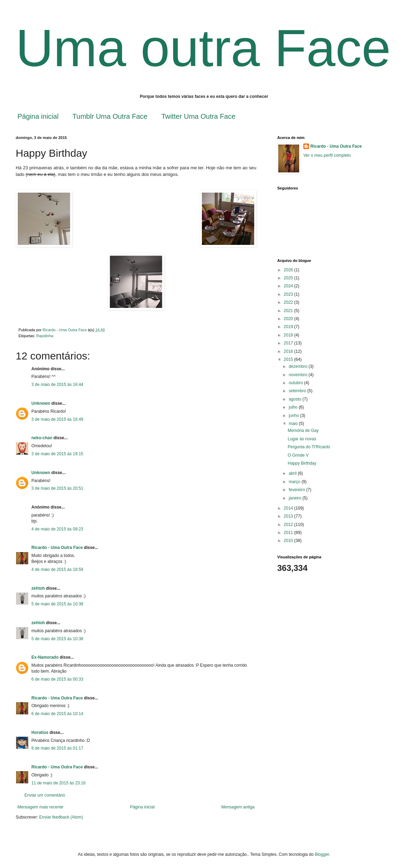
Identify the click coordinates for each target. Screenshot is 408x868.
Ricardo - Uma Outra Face (57, 548)
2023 (289, 294)
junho (294, 416)
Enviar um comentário (45, 795)
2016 (289, 351)
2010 (289, 541)
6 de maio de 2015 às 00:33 (57, 679)
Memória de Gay (303, 431)
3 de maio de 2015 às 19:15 (57, 454)
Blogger (322, 854)
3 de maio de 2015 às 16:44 (57, 385)
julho (294, 407)
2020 (289, 319)
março (295, 482)
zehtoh (38, 588)
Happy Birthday (302, 463)
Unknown (41, 403)
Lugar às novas (302, 439)
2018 (289, 335)
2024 (289, 286)
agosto (296, 399)
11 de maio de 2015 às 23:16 (58, 783)
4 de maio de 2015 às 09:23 (57, 529)
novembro (299, 375)
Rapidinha (45, 336)
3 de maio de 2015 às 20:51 (57, 488)
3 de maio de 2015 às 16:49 (57, 419)
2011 (289, 533)
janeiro (296, 498)
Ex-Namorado (45, 657)
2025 (289, 278)
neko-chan (42, 438)
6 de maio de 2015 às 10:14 (57, 714)
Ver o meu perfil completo (327, 155)
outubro (296, 383)
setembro (298, 391)
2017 (289, 343)
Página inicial (38, 116)
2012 (289, 525)
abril (293, 473)
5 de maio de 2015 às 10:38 (57, 604)
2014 (289, 508)
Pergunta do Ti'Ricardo (309, 447)
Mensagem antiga (238, 807)
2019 (289, 327)
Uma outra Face (203, 48)
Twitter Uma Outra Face (198, 116)
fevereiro (297, 490)
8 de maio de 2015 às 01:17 (57, 748)
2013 (289, 516)
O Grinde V (298, 455)
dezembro (299, 366)
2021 (289, 311)
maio (294, 424)
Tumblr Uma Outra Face (110, 116)
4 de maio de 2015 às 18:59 (57, 569)
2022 (289, 302)
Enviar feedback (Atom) (61, 817)
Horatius (40, 733)
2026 (289, 270)
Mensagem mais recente (40, 807)
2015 (289, 359)
